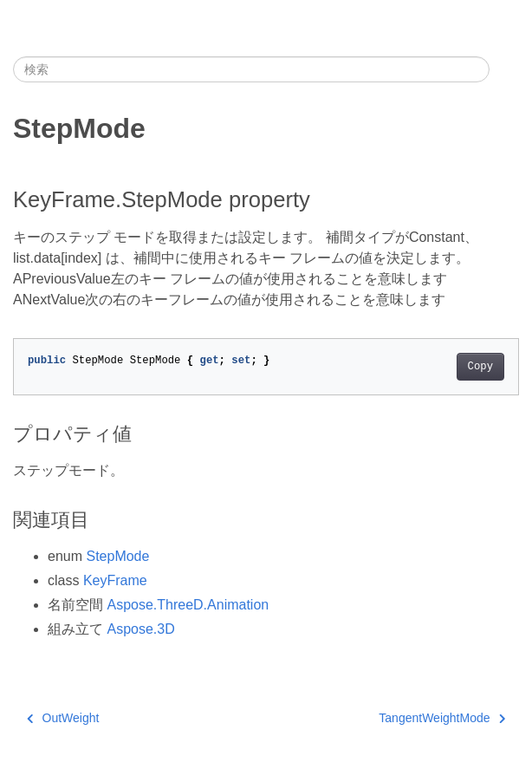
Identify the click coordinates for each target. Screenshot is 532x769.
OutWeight (63, 718)
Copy (480, 367)
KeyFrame (115, 580)
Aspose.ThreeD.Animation (188, 605)
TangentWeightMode (442, 718)
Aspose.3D (140, 629)
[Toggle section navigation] (504, 69)
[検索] (251, 69)
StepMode (117, 556)
